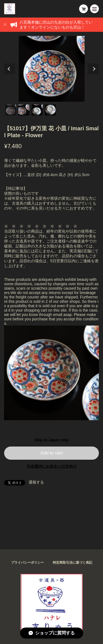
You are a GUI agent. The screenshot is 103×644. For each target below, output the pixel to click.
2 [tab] (24, 110)
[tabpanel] (51, 69)
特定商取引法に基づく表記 (73, 563)
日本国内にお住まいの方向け (52, 466)
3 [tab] (37, 110)
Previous (10, 69)
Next (93, 69)
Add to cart (51, 453)
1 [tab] (11, 110)
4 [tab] (50, 110)
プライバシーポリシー (27, 563)
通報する (36, 482)
